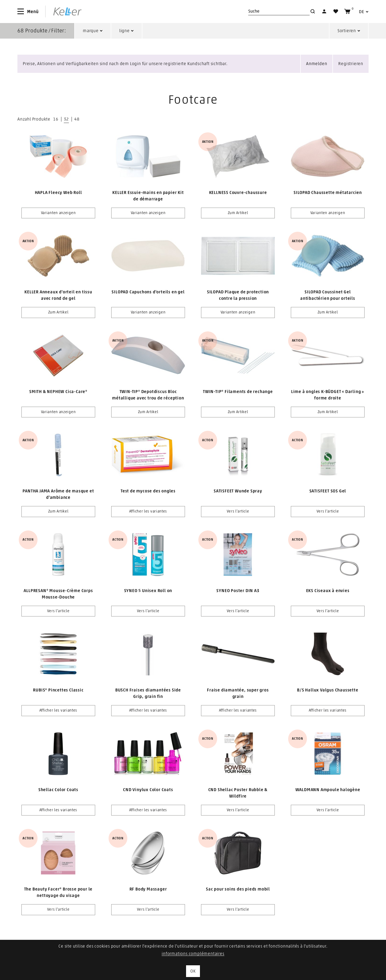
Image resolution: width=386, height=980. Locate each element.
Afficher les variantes (148, 511)
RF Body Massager (148, 889)
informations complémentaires (193, 954)
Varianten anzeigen (58, 213)
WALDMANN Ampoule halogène (328, 790)
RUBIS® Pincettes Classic (58, 690)
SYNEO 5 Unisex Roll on (148, 591)
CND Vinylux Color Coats (148, 790)
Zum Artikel (238, 213)
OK (193, 971)
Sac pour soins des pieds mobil (238, 889)
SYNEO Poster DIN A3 (238, 591)
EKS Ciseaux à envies (328, 591)
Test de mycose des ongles (148, 491)
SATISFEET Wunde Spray (238, 491)
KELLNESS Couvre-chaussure (238, 193)
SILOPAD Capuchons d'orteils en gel (148, 292)
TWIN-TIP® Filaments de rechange (238, 392)
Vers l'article (238, 511)
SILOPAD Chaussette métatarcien (328, 193)
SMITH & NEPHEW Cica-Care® (58, 392)
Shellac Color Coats (58, 790)
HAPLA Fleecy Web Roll (58, 193)
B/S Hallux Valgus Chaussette (328, 690)
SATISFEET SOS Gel (328, 491)
